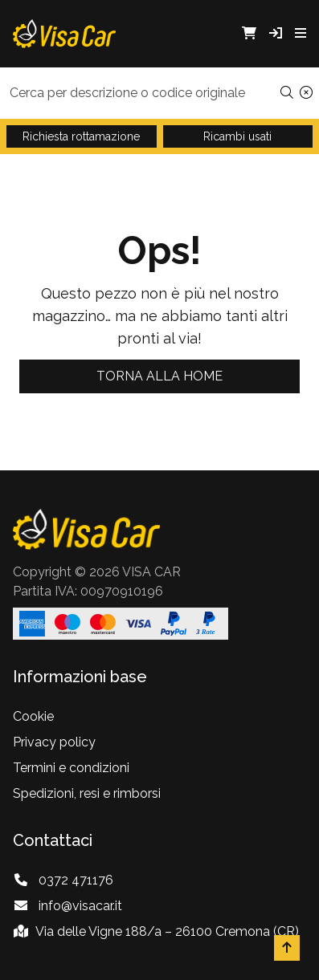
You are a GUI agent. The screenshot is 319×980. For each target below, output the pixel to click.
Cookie (33, 716)
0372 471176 (76, 880)
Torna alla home (159, 376)
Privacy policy (54, 742)
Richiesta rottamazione (81, 136)
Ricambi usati (237, 136)
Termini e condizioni (71, 768)
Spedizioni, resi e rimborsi (87, 793)
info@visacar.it (80, 906)
